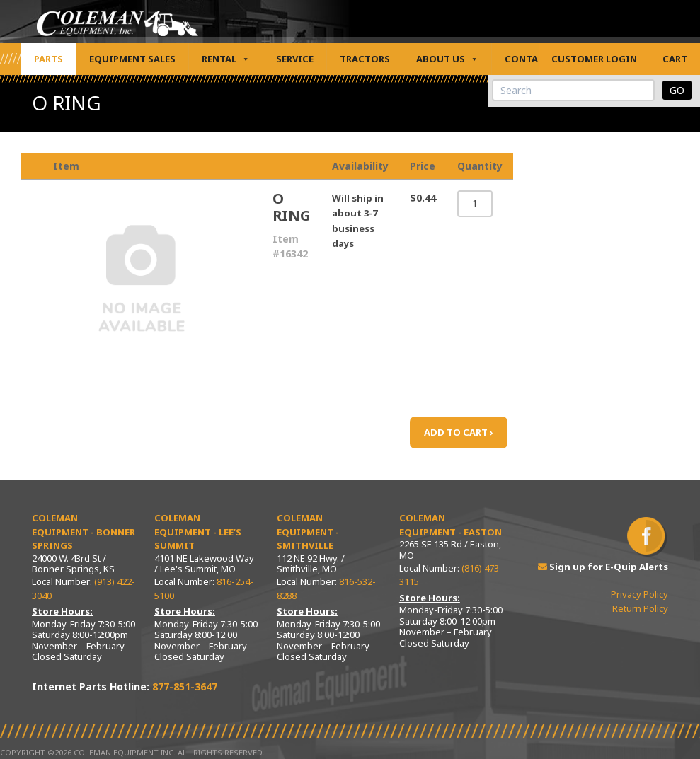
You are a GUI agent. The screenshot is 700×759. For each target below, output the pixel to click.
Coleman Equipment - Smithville (308, 532)
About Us (447, 59)
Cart (675, 59)
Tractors (365, 59)
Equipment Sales (132, 59)
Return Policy (640, 608)
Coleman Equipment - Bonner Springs (84, 532)
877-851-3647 (185, 686)
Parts (48, 59)
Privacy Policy (639, 594)
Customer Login (594, 59)
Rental (226, 59)
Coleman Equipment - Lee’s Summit (198, 532)
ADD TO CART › (459, 432)
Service (295, 59)
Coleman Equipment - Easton (451, 525)
